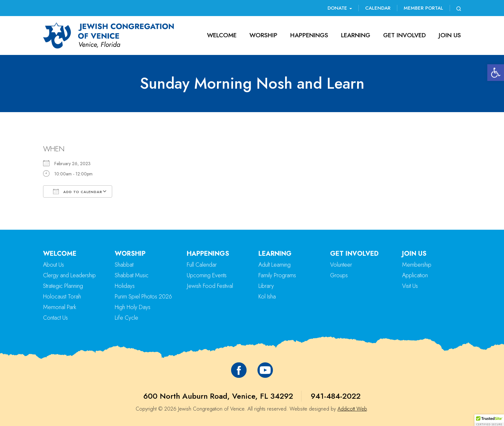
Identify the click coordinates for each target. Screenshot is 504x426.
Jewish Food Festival (210, 286)
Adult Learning (274, 265)
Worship (263, 35)
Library (266, 286)
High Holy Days (133, 307)
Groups (339, 275)
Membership (417, 265)
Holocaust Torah (62, 297)
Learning (356, 35)
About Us (54, 265)
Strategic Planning (63, 286)
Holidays (125, 286)
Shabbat (124, 265)
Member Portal (423, 8)
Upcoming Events (207, 275)
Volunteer (341, 265)
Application (415, 275)
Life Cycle (126, 318)
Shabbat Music (132, 275)
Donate (340, 8)
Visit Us (410, 286)
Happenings (309, 35)
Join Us (450, 35)
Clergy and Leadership (69, 275)
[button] (496, 73)
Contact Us (55, 318)
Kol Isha (267, 297)
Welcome (222, 35)
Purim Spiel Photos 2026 (143, 297)
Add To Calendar (78, 191)
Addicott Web (352, 409)
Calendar (378, 8)
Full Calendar (202, 265)
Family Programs (277, 275)
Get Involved (405, 35)
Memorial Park (60, 307)
